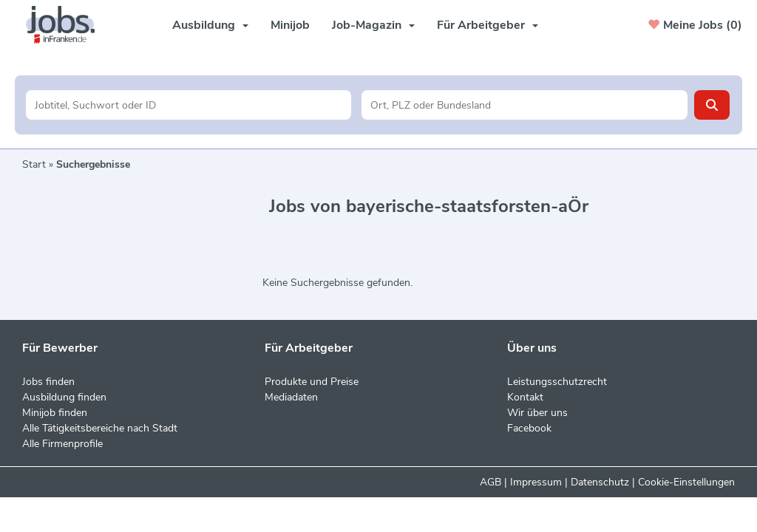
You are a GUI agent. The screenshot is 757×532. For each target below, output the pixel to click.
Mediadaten (291, 397)
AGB (490, 482)
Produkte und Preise (312, 382)
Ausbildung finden (64, 397)
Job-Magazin (373, 25)
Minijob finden (55, 413)
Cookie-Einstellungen (686, 482)
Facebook (529, 428)
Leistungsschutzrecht (557, 382)
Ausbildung (210, 25)
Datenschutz (600, 482)
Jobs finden (48, 382)
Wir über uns (537, 413)
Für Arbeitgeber (488, 25)
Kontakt (525, 397)
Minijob (290, 25)
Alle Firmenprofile (62, 444)
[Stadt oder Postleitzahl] (525, 105)
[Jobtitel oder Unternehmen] (189, 105)
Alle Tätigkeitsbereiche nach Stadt (100, 428)
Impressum (536, 482)
